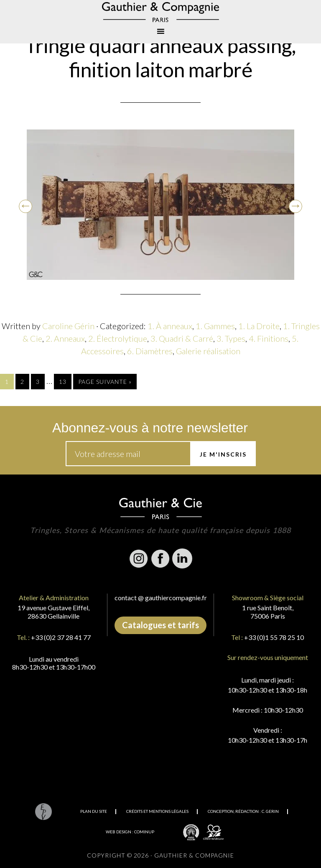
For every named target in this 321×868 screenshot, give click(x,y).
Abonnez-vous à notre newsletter (150, 428)
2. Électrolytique (118, 338)
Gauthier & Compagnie (160, 12)
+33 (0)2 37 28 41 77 (61, 637)
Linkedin (182, 558)
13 (63, 382)
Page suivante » (105, 382)
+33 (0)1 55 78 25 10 (274, 637)
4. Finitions (269, 338)
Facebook (160, 558)
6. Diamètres (150, 351)
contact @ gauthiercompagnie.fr (161, 598)
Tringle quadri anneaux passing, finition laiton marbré (160, 57)
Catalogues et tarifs (160, 625)
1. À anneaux (170, 326)
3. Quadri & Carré (182, 338)
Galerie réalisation (208, 351)
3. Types (231, 338)
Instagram (139, 558)
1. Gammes (215, 326)
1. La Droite (259, 326)
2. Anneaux (65, 338)
